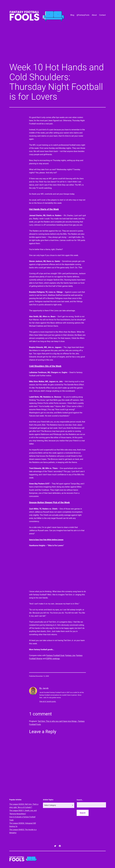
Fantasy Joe (70, 655)
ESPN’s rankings (53, 659)
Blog (72, 15)
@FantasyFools (83, 15)
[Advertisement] (57, 46)
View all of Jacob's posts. (48, 701)
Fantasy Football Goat (55, 655)
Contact (102, 15)
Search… (80, 800)
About (94, 15)
